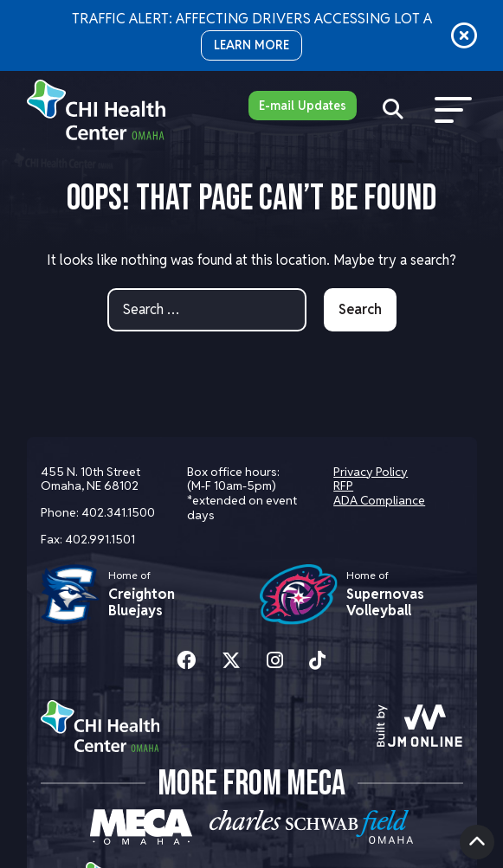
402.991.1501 (100, 539)
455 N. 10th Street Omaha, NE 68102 (90, 479)
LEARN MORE (251, 45)
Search (360, 309)
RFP (343, 485)
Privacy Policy (371, 472)
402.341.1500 (118, 512)
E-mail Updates (303, 106)
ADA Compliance (379, 500)
